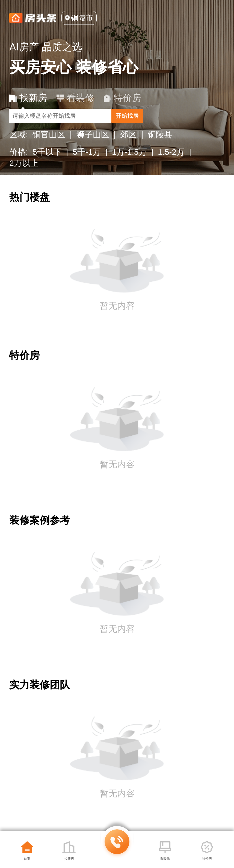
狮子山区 (93, 144)
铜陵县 (160, 144)
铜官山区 (49, 144)
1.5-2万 (171, 162)
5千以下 (47, 162)
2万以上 (24, 173)
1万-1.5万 (129, 162)
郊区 (128, 144)
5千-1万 (87, 162)
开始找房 (189, 122)
